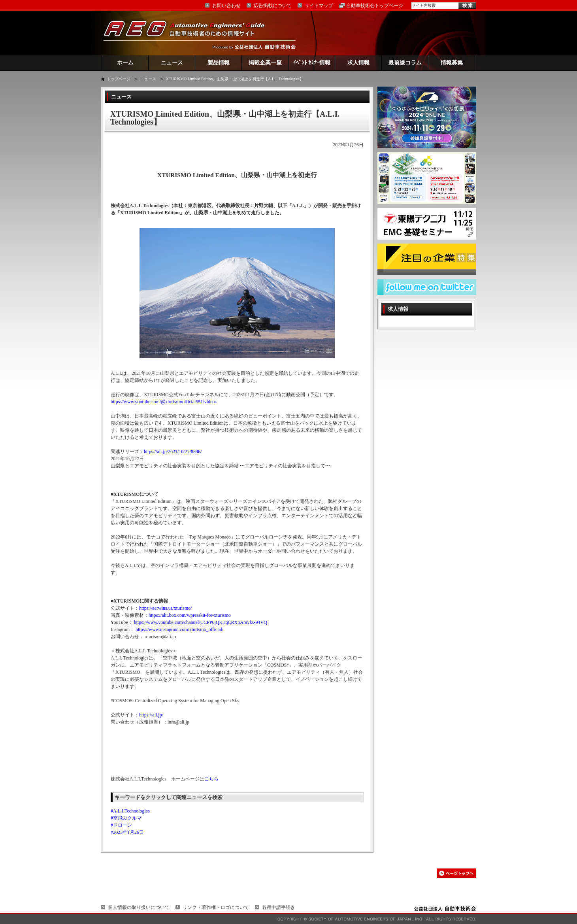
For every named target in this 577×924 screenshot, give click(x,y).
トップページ (119, 79)
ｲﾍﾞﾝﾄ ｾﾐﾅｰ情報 (312, 63)
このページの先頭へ (456, 873)
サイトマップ (319, 6)
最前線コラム (405, 63)
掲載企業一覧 (265, 63)
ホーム (125, 63)
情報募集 (452, 63)
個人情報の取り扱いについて (139, 907)
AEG (189, 33)
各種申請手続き (279, 907)
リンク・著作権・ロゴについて (216, 907)
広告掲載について (273, 6)
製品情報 (219, 63)
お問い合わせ (226, 6)
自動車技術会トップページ (375, 6)
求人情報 (358, 63)
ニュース (172, 63)
